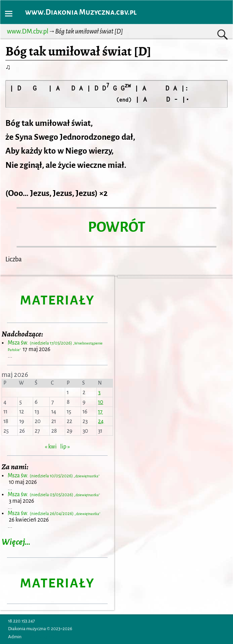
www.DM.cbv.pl (28, 32)
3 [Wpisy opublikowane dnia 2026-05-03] (99, 392)
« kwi (51, 447)
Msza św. (54, 475)
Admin (15, 637)
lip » (65, 447)
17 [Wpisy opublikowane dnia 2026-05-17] (100, 411)
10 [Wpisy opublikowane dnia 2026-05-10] (100, 402)
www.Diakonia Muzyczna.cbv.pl (81, 12)
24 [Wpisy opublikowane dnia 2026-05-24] (101, 421)
